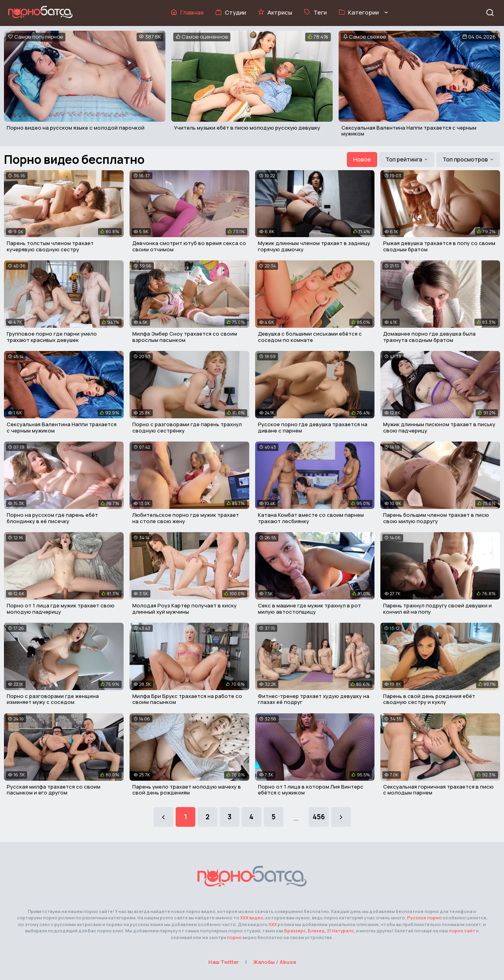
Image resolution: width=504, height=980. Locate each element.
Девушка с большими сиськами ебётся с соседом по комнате (310, 337)
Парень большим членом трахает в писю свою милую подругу (436, 518)
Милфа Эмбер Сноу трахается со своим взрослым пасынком (185, 337)
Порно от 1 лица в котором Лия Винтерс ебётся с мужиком (311, 790)
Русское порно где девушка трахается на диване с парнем (313, 427)
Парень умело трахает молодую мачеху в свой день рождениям (187, 790)
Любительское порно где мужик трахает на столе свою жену (186, 518)
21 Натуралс (340, 931)
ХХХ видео (252, 918)
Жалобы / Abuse (275, 962)
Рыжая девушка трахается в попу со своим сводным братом (439, 246)
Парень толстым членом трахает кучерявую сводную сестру (50, 246)
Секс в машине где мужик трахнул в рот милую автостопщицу (309, 609)
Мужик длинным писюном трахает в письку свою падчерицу (439, 427)
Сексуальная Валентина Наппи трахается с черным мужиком (409, 131)
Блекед (316, 931)
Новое (362, 159)
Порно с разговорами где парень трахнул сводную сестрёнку (187, 427)
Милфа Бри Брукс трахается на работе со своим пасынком (187, 699)
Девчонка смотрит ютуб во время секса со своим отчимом (189, 246)
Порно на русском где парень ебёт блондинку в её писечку (52, 518)
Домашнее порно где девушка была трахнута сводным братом (429, 337)
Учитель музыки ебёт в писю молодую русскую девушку (247, 128)
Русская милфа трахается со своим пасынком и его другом (54, 790)
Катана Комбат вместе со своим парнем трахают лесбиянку (311, 518)
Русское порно (424, 918)
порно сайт (462, 931)
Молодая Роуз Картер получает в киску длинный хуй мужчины (184, 609)
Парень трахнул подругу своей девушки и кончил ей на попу (437, 609)
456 (319, 817)
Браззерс (295, 931)
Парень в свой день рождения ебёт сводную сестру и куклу (429, 699)
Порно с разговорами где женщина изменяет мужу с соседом (53, 699)
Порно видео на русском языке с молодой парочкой (76, 128)
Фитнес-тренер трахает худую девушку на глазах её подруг (314, 699)
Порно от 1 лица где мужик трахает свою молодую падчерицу (61, 609)
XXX (273, 924)
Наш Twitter (224, 962)
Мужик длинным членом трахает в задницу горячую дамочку (314, 246)
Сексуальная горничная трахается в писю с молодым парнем (438, 790)
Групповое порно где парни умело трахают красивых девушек (52, 337)
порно (234, 937)
